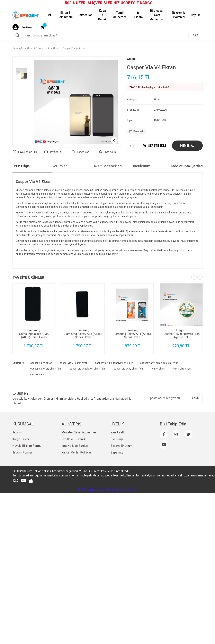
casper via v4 (38, 405)
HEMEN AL (187, 146)
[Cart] (43, 27)
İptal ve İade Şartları (75, 476)
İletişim (17, 463)
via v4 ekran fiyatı (182, 399)
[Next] (200, 308)
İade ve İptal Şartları (187, 197)
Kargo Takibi (21, 470)
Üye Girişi (117, 470)
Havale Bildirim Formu (27, 476)
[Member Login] (23, 27)
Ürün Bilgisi (21, 197)
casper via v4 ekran (41, 393)
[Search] (108, 35)
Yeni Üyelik (118, 463)
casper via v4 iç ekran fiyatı (129, 399)
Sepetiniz (117, 483)
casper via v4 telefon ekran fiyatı (88, 399)
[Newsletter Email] (173, 429)
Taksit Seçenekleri (107, 197)
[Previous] (194, 308)
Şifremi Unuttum (122, 476)
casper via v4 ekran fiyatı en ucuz (114, 393)
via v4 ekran (158, 399)
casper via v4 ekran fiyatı (74, 393)
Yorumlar (59, 197)
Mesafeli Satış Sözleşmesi (79, 463)
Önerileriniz (141, 197)
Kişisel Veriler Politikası (77, 483)
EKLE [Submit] (195, 428)
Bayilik (195, 15)
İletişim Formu (22, 483)
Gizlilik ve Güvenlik (74, 470)
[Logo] (26, 15)
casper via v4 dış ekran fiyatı (46, 399)
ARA (195, 35)
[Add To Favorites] (25, 183)
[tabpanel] (34, 349)
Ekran (157, 99)
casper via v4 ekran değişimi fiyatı (159, 393)
